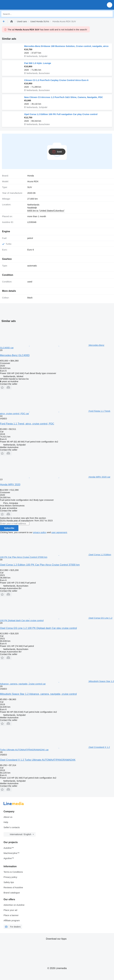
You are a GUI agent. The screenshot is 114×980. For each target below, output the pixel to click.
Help (6, 822)
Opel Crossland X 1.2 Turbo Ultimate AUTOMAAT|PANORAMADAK (38, 760)
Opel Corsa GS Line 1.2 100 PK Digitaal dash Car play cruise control (38, 628)
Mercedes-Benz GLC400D (15, 355)
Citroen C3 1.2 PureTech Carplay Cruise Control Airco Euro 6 (56, 80)
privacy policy (40, 532)
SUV (30, 187)
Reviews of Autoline (13, 887)
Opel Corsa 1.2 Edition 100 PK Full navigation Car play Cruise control (61, 114)
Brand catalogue (12, 893)
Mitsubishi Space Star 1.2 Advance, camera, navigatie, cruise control (38, 694)
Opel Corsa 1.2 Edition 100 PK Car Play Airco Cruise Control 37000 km (40, 565)
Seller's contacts (12, 827)
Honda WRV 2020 (10, 485)
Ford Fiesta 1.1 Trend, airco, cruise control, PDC (27, 424)
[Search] (110, 14)
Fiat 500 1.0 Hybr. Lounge (38, 63)
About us (8, 817)
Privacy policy (10, 877)
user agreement (59, 532)
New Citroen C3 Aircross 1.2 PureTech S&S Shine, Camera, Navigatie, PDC (64, 97)
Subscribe (9, 528)
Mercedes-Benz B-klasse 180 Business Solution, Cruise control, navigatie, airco (66, 46)
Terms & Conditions (13, 872)
